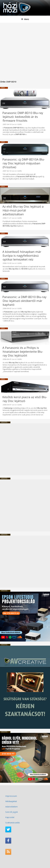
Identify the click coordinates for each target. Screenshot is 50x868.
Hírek (3, 88)
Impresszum (11, 796)
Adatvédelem (11, 807)
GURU (20, 124)
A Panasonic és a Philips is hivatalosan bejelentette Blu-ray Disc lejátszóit (23, 352)
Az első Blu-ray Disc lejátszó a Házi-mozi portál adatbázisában (23, 210)
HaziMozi (8, 2)
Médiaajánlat (11, 801)
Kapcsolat (10, 817)
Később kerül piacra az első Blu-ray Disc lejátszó (25, 399)
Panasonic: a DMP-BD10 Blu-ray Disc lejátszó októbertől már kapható (24, 301)
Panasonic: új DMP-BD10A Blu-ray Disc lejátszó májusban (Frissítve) (24, 163)
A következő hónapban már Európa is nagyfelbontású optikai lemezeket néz (22, 256)
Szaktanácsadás (13, 823)
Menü (25, 19)
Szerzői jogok (12, 812)
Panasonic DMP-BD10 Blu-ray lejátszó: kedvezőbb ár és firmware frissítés (23, 117)
